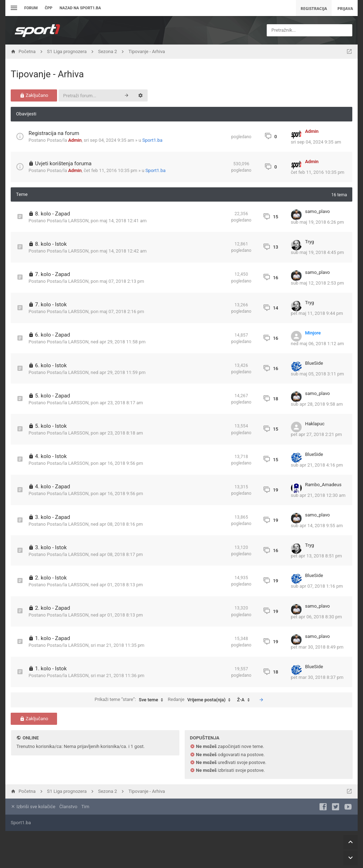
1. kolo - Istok (51, 669)
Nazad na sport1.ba (80, 8)
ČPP (49, 8)
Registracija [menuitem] (314, 8)
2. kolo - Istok (51, 578)
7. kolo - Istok (51, 305)
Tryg (310, 242)
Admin (75, 140)
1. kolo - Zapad (52, 638)
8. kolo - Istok (51, 244)
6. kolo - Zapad (52, 335)
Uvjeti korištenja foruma (63, 163)
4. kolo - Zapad (52, 487)
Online (30, 738)
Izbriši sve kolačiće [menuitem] (33, 807)
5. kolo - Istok (51, 426)
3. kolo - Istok (51, 547)
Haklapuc (315, 424)
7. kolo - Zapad (52, 274)
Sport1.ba (152, 140)
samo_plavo (318, 211)
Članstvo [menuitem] (68, 807)
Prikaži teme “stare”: (131, 700)
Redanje (201, 700)
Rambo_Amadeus (323, 485)
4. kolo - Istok (51, 456)
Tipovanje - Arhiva (47, 74)
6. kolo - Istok (51, 365)
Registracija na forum (54, 133)
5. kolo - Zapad (52, 396)
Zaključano (34, 95)
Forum (31, 8)
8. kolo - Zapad (52, 214)
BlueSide (314, 363)
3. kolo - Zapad (52, 517)
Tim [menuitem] (85, 807)
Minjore (313, 333)
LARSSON (78, 221)
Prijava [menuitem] (345, 8)
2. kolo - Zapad (52, 608)
